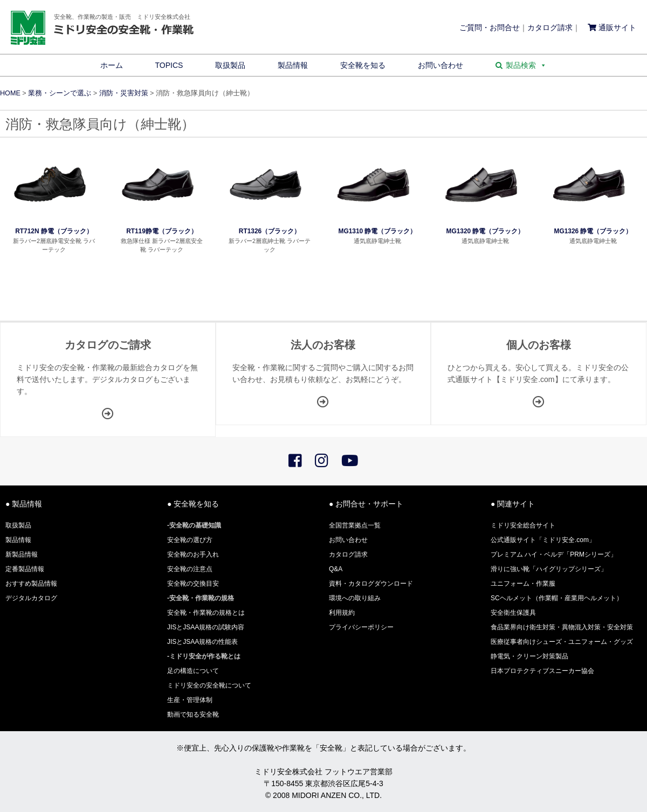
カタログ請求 (550, 27)
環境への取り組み (355, 598)
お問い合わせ (440, 65)
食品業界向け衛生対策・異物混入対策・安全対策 (562, 627)
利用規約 (342, 613)
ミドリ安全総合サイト (523, 525)
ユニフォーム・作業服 (523, 584)
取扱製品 (230, 65)
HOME (10, 93)
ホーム (112, 65)
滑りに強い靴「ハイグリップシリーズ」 (549, 569)
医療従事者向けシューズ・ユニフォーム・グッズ (562, 642)
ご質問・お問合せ (490, 27)
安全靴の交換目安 (193, 584)
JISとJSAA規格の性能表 (202, 642)
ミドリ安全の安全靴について (209, 685)
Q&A (336, 569)
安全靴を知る (363, 65)
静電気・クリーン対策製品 (529, 656)
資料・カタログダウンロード (371, 584)
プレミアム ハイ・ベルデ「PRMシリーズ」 (554, 554)
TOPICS (169, 65)
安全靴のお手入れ (193, 554)
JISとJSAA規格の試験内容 (206, 627)
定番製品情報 (25, 569)
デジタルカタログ (31, 598)
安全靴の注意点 (190, 569)
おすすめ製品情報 (31, 584)
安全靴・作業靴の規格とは (206, 613)
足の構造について (193, 671)
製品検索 (526, 65)
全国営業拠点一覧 (355, 525)
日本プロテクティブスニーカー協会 (542, 671)
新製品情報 (22, 554)
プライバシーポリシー (361, 627)
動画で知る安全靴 (193, 714)
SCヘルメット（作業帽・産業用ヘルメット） (557, 598)
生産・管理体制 (190, 700)
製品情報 (293, 65)
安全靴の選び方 (190, 540)
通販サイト (612, 27)
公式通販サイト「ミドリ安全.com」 (543, 540)
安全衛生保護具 (513, 613)
